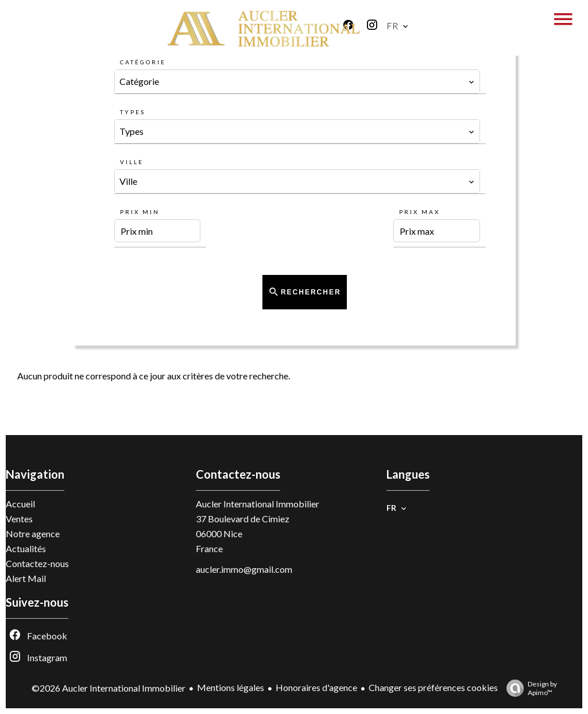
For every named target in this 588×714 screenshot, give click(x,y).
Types (133, 112)
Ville (132, 162)
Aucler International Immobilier (258, 504)
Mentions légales (231, 687)
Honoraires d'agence (316, 687)
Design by (529, 688)
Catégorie (143, 62)
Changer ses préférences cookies (433, 687)
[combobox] (297, 82)
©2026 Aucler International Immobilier (109, 688)
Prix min (140, 212)
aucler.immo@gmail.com (244, 569)
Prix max (419, 212)
